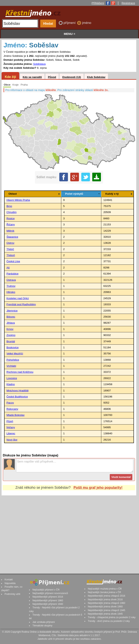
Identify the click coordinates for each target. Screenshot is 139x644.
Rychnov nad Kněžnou (20, 372)
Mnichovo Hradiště (18, 391)
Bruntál (11, 341)
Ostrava (11, 280)
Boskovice (13, 347)
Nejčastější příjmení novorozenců (50, 593)
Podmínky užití (12, 594)
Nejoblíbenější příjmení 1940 (48, 604)
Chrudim (11, 212)
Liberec (11, 433)
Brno (9, 206)
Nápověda (10, 583)
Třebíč (10, 249)
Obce (7, 85)
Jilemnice (12, 311)
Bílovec (11, 317)
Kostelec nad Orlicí (18, 298)
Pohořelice (13, 360)
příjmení (70, 23)
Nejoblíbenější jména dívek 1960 (105, 607)
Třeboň (11, 255)
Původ (52, 77)
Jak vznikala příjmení (44, 622)
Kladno (11, 384)
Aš (8, 268)
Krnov (10, 329)
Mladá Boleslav (16, 415)
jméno (87, 23)
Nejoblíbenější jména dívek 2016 (105, 600)
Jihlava (11, 323)
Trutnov (11, 286)
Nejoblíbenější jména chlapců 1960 (106, 603)
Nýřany (11, 427)
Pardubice (12, 274)
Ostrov (10, 243)
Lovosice (12, 378)
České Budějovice (17, 397)
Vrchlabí (11, 366)
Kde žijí (10, 77)
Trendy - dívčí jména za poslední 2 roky (109, 621)
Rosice (11, 218)
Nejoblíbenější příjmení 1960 (48, 601)
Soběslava (39, 64)
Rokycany (12, 409)
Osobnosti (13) (72, 77)
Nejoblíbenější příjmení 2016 (48, 597)
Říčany (11, 224)
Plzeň (10, 421)
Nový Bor (12, 440)
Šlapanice (12, 237)
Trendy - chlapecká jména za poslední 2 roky (112, 617)
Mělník (10, 231)
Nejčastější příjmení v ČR (46, 590)
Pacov (10, 403)
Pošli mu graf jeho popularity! (98, 488)
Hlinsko (11, 292)
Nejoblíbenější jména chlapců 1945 (106, 610)
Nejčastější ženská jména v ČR (104, 592)
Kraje (16, 85)
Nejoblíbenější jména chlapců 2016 (106, 596)
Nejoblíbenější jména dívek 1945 (105, 614)
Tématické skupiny (42, 626)
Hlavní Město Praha (18, 200)
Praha (24, 85)
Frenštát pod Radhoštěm (21, 304)
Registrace (128, 3)
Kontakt (9, 580)
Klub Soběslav (96, 77)
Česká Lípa (13, 261)
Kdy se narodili (32, 77)
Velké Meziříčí (15, 354)
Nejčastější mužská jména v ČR (105, 589)
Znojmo (11, 335)
